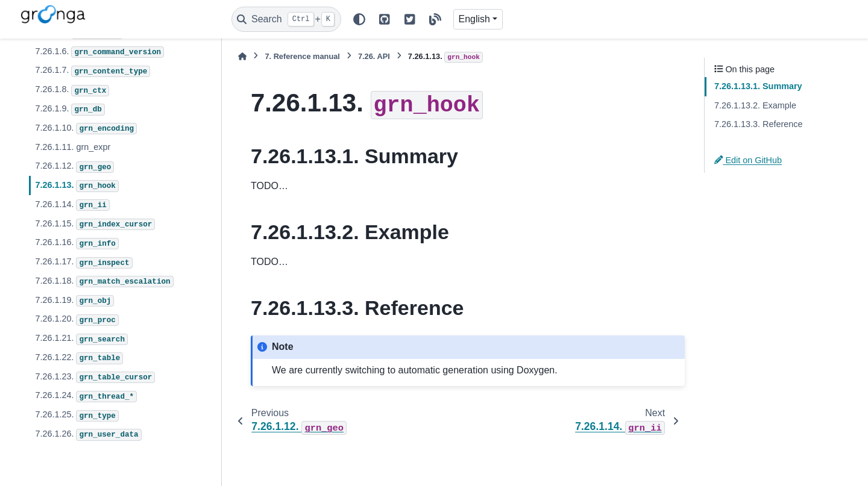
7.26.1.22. (79, 358)
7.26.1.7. (93, 71)
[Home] (242, 56)
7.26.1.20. (77, 320)
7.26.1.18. (104, 282)
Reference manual (302, 56)
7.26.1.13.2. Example (755, 105)
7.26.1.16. (77, 243)
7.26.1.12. (74, 167)
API (374, 56)
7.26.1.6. (99, 52)
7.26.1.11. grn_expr (73, 147)
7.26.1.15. (95, 225)
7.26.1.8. (72, 90)
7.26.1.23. (95, 378)
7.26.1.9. (70, 110)
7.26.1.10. (86, 129)
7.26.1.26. (88, 435)
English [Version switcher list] (474, 19)
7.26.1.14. (72, 205)
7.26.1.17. (83, 263)
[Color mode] (359, 19)
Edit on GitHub (748, 160)
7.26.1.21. (81, 339)
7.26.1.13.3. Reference (758, 124)
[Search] (286, 19)
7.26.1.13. (77, 186)
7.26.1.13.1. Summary (758, 86)
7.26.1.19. (74, 301)
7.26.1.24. (86, 396)
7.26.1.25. (77, 416)
